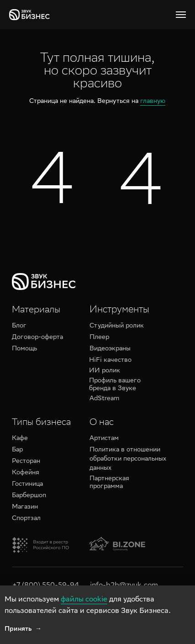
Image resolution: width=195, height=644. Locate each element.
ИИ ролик (105, 371)
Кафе (20, 439)
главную (153, 102)
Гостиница (27, 484)
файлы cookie (84, 600)
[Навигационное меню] (181, 15)
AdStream (104, 399)
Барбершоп (29, 496)
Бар (17, 450)
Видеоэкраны (110, 349)
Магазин (25, 507)
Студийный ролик (117, 326)
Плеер (99, 338)
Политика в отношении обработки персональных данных (128, 459)
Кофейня (26, 473)
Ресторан (26, 462)
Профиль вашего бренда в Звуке (115, 385)
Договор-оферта (37, 338)
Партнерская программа (109, 483)
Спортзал (26, 519)
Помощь (24, 349)
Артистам (104, 439)
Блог (19, 326)
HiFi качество (110, 360)
